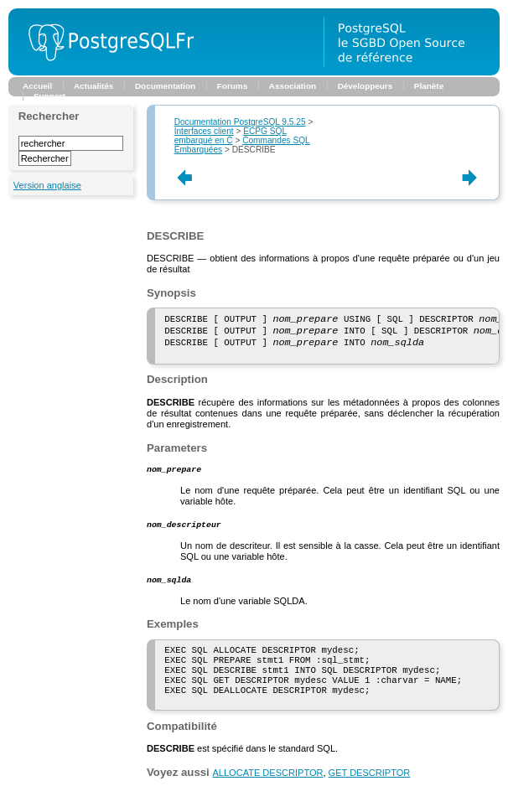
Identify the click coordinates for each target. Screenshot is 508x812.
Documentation (165, 86)
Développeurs (365, 86)
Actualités (93, 86)
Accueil (37, 86)
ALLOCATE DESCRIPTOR (267, 798)
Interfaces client (204, 131)
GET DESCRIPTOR (370, 798)
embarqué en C (231, 136)
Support (49, 96)
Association (293, 86)
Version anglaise (47, 185)
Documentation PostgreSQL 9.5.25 (240, 122)
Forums (232, 86)
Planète (429, 86)
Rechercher (49, 116)
